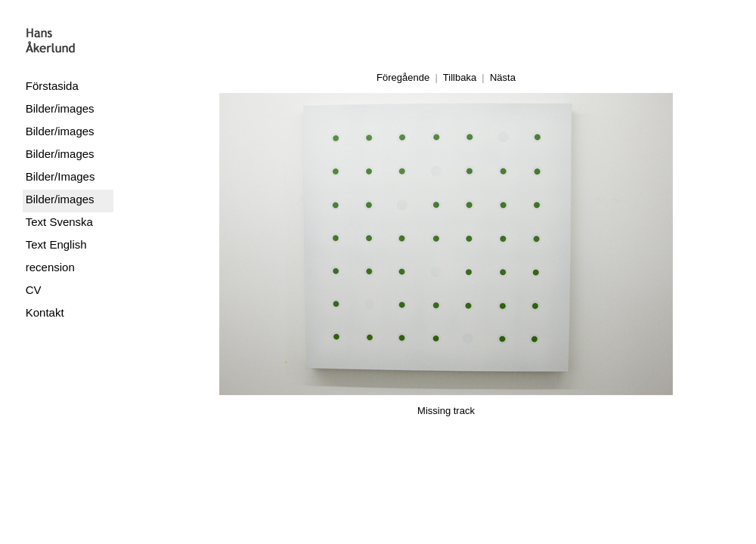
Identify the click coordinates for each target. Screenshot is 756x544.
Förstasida (52, 86)
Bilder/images (60, 108)
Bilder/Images (60, 176)
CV (34, 290)
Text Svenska (59, 222)
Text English (56, 244)
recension (50, 267)
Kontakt (45, 312)
